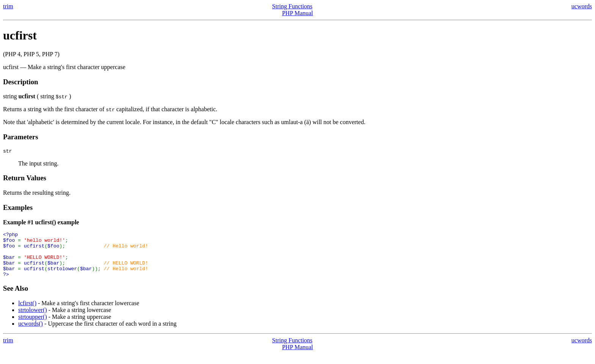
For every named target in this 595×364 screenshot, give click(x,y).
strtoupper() (33, 327)
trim (8, 6)
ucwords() (31, 334)
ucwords (582, 6)
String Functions (292, 6)
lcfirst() (27, 313)
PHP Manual (297, 13)
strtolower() (33, 320)
